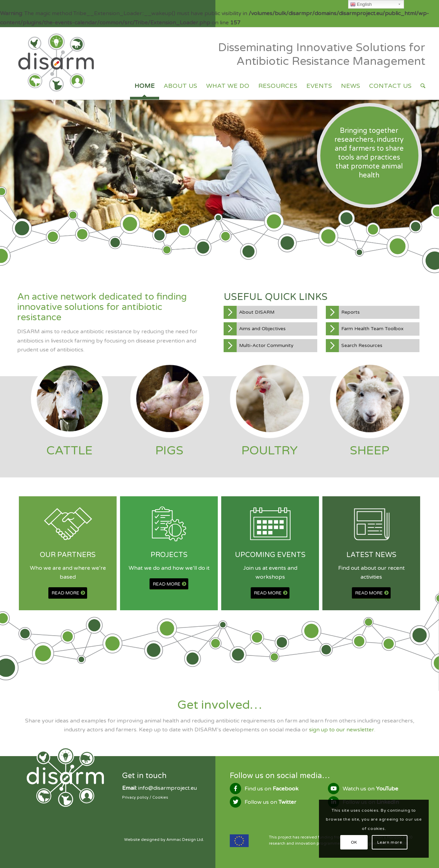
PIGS (169, 451)
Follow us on (270, 802)
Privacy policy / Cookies (145, 797)
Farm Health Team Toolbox (372, 329)
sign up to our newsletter (342, 730)
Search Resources (362, 345)
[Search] (423, 86)
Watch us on (370, 789)
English (361, 4)
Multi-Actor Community (266, 345)
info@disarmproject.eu (168, 788)
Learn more (390, 842)
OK (354, 842)
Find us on (271, 789)
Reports (351, 312)
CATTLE (69, 451)
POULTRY (270, 451)
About (257, 312)
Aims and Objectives (262, 329)
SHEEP (370, 451)
